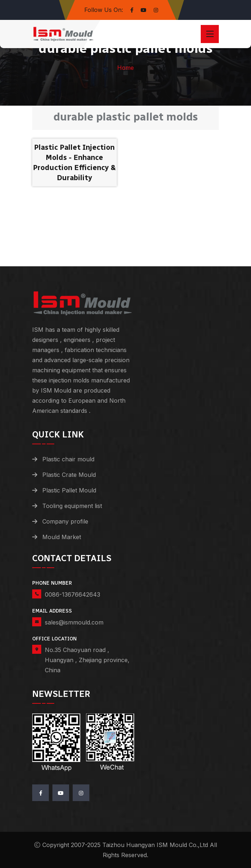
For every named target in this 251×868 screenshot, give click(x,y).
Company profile (65, 521)
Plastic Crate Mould (69, 475)
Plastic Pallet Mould (69, 490)
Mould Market (62, 537)
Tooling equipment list (72, 506)
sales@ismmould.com (74, 622)
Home (125, 68)
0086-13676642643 (73, 594)
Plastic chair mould (68, 459)
